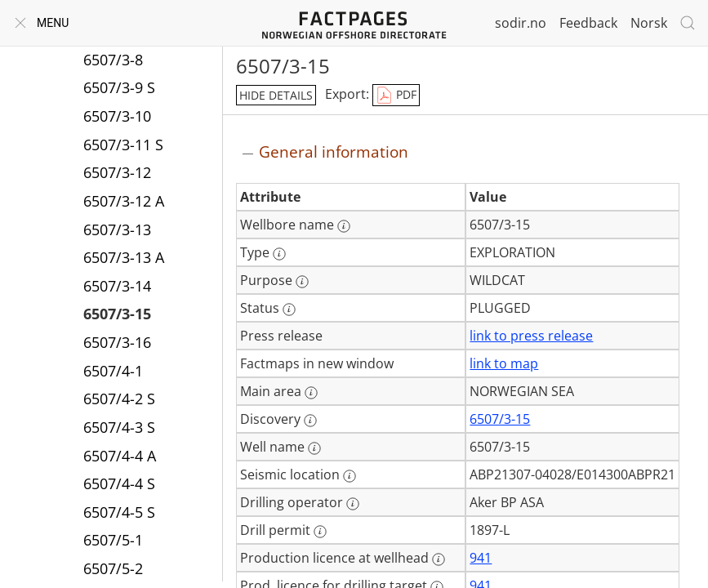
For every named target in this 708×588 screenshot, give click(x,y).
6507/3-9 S (119, 87)
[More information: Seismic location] (350, 476)
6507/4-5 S (119, 512)
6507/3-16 (117, 342)
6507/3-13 (117, 229)
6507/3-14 (117, 286)
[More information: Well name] (314, 448)
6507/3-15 (117, 314)
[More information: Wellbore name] (344, 226)
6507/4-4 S (119, 483)
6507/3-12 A (124, 201)
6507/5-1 (113, 540)
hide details (276, 95)
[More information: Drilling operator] (353, 504)
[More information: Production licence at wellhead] (439, 559)
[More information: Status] (289, 310)
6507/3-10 (117, 116)
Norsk (649, 23)
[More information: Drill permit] (320, 532)
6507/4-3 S (119, 427)
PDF (396, 96)
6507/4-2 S (119, 399)
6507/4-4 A (120, 456)
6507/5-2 (113, 568)
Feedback (588, 23)
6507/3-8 (113, 60)
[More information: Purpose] (302, 282)
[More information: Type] (279, 254)
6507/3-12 (117, 172)
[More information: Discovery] (310, 421)
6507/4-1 (113, 371)
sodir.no (521, 23)
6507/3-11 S (123, 145)
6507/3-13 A (124, 257)
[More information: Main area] (311, 393)
